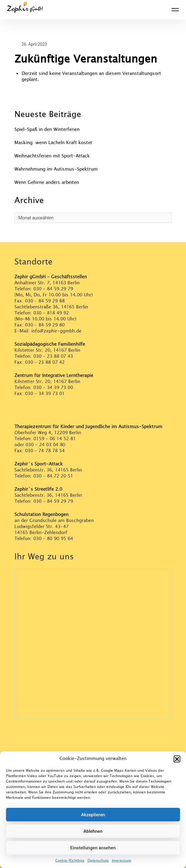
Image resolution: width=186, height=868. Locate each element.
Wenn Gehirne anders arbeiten (47, 182)
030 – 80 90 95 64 (53, 539)
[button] (177, 759)
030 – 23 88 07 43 (53, 356)
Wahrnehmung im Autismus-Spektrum (56, 169)
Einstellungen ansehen (93, 848)
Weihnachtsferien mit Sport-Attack (52, 156)
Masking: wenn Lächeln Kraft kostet (53, 143)
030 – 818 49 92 (51, 313)
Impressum (121, 860)
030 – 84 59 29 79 (53, 289)
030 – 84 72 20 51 (53, 476)
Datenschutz (98, 860)
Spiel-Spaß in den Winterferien (47, 130)
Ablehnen (93, 831)
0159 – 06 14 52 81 (55, 439)
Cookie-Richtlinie (70, 860)
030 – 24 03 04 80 (46, 445)
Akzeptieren (93, 815)
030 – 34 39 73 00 (53, 388)
